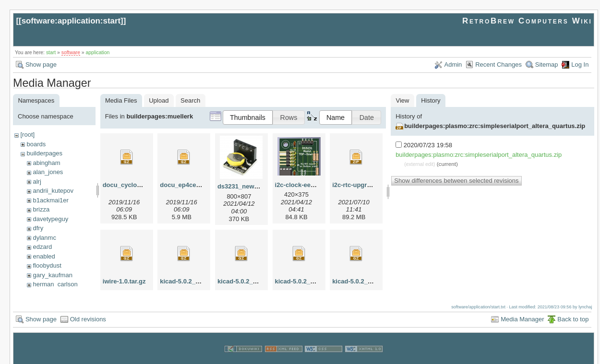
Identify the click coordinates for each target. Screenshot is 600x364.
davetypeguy (50, 219)
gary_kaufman (52, 275)
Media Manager (522, 312)
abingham (46, 163)
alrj (37, 182)
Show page (41, 65)
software (71, 53)
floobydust (47, 265)
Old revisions (88, 312)
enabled (44, 256)
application (98, 53)
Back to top (573, 312)
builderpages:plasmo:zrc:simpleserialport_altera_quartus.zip (495, 126)
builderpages (44, 153)
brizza (41, 209)
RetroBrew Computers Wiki (527, 21)
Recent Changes (498, 65)
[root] (27, 135)
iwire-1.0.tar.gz (124, 281)
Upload (159, 100)
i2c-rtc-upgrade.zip (360, 185)
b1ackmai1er (50, 200)
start (51, 53)
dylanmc (44, 238)
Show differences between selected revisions (456, 181)
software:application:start (71, 21)
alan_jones (48, 172)
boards (36, 144)
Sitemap (547, 65)
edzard (42, 247)
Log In (580, 65)
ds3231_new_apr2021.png (256, 186)
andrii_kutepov (53, 191)
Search (190, 100)
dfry (38, 228)
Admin (453, 65)
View (403, 100)
